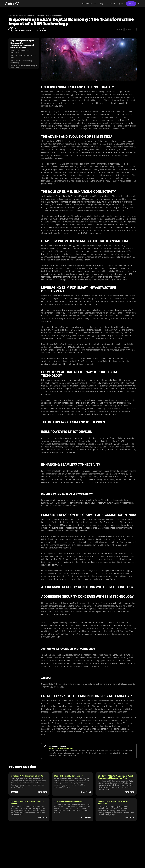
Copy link (120, 29)
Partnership (87, 4)
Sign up (131, 4)
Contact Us (110, 4)
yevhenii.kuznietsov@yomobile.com (61, 749)
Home (10, 15)
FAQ (96, 4)
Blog (101, 4)
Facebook (128, 29)
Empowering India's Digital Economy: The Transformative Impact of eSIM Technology (39, 15)
